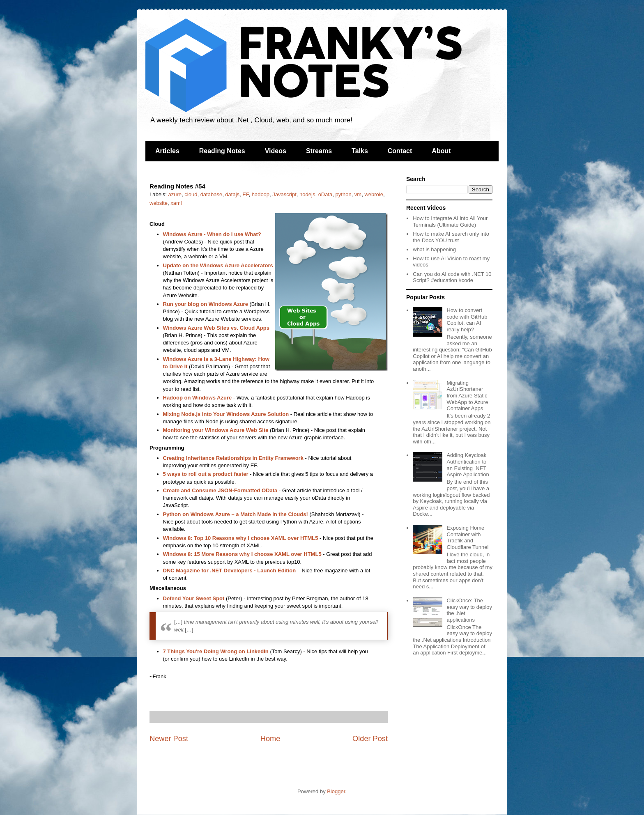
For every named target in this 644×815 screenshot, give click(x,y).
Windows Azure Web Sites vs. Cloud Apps (216, 328)
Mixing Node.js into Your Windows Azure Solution (226, 414)
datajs (232, 194)
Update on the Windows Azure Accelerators (218, 265)
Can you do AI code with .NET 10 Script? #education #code (452, 277)
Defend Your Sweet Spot (194, 598)
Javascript (284, 194)
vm (358, 194)
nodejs (307, 194)
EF (245, 194)
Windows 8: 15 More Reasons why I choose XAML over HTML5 (242, 554)
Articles (167, 151)
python (344, 194)
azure (175, 194)
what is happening (434, 249)
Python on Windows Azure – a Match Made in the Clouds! (236, 514)
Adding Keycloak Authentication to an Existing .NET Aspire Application (468, 465)
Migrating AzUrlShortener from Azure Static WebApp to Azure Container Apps (467, 396)
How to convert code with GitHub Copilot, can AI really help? (467, 320)
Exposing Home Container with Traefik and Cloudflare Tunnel (467, 537)
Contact (400, 151)
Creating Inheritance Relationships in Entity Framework (234, 458)
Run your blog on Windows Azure (206, 304)
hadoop (261, 194)
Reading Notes (222, 151)
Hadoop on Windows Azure (198, 398)
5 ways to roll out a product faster (206, 474)
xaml (176, 203)
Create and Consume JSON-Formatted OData (220, 490)
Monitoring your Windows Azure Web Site (216, 430)
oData (325, 194)
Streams (319, 151)
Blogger (336, 791)
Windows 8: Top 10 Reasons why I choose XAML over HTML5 (241, 538)
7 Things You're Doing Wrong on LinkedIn (216, 651)
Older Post (370, 739)
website (159, 203)
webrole (374, 194)
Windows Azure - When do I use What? (212, 234)
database (212, 194)
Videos (276, 151)
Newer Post (169, 739)
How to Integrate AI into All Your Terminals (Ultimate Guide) (450, 222)
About (441, 151)
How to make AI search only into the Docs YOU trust (451, 237)
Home (270, 739)
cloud (191, 194)
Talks (360, 151)
